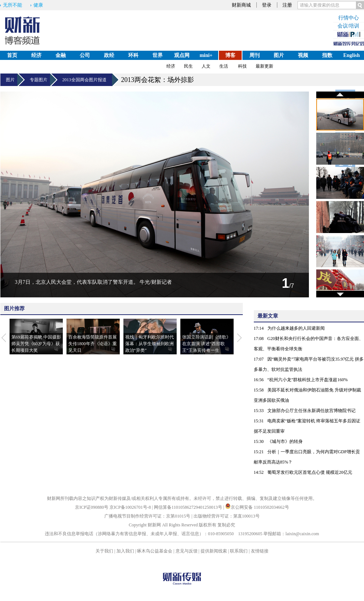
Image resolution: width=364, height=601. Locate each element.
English (351, 55)
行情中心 (349, 18)
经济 (36, 55)
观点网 (182, 55)
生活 (224, 66)
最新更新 (264, 66)
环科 (133, 55)
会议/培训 (349, 26)
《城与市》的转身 (285, 441)
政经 (109, 55)
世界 (158, 55)
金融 (61, 55)
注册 (287, 5)
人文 (206, 66)
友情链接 (260, 551)
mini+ (206, 55)
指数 (327, 55)
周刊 (255, 55)
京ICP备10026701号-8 (131, 507)
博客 (230, 55)
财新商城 (241, 5)
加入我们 (125, 551)
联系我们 (239, 551)
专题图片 (40, 80)
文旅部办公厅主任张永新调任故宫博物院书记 (311, 411)
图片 (279, 55)
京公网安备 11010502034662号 (257, 507)
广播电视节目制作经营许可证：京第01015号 (147, 516)
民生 (188, 66)
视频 (303, 55)
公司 (85, 55)
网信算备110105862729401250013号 (189, 507)
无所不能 (12, 5)
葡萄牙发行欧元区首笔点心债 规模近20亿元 (310, 472)
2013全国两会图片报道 (87, 80)
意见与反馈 (187, 551)
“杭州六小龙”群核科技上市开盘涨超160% (308, 380)
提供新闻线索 (214, 551)
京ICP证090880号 (92, 507)
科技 (242, 66)
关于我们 (104, 551)
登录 (267, 5)
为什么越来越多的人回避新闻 (296, 328)
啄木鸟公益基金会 (155, 551)
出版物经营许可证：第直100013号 (227, 516)
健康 (38, 5)
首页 (12, 55)
